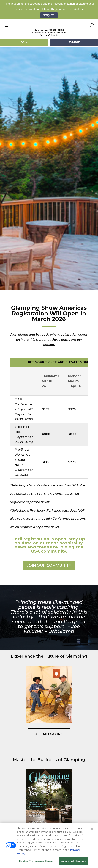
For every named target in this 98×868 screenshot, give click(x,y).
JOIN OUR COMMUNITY (49, 582)
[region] (49, 845)
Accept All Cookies (74, 861)
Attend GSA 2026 (49, 750)
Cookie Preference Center (36, 861)
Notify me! (49, 15)
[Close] (92, 829)
